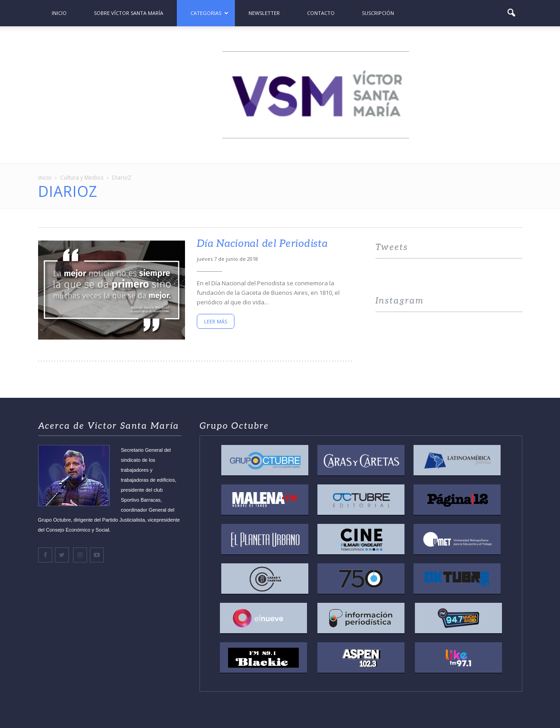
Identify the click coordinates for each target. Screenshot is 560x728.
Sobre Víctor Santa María (129, 13)
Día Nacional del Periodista (262, 244)
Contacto (321, 13)
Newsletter (264, 13)
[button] (511, 13)
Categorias (209, 13)
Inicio (59, 13)
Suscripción (378, 13)
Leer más (216, 321)
